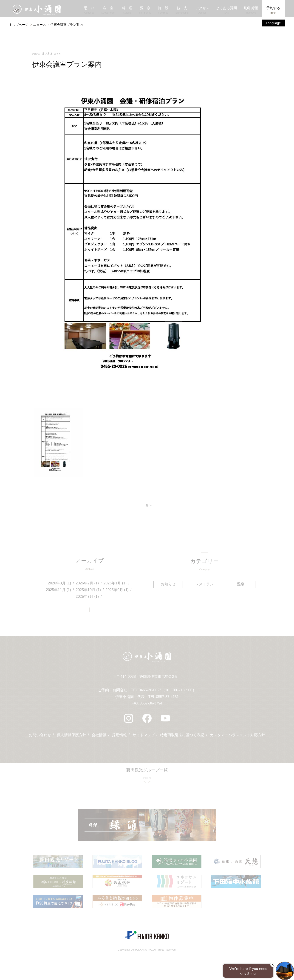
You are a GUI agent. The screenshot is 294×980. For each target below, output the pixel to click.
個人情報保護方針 (71, 738)
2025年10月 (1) (88, 591)
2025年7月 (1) (87, 597)
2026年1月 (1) (115, 584)
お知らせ (169, 584)
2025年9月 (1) (117, 591)
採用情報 (119, 738)
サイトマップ (144, 738)
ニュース (40, 25)
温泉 (240, 584)
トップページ (19, 25)
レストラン (204, 584)
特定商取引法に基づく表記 (182, 738)
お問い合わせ (40, 738)
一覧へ (147, 506)
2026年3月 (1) (60, 584)
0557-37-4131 (167, 699)
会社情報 (99, 738)
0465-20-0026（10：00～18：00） (167, 693)
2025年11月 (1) (58, 591)
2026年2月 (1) (87, 584)
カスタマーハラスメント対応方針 (238, 738)
